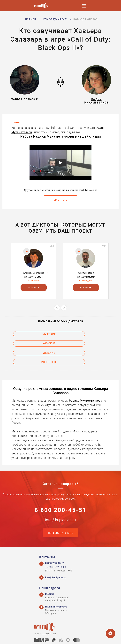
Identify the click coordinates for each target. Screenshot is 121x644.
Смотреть (61, 202)
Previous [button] (57, 310)
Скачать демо (34, 282)
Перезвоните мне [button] (61, 518)
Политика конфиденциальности (59, 638)
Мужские (31, 336)
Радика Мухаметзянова (86, 384)
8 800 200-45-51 (61, 494)
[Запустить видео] (61, 164)
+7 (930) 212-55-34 (56, 552)
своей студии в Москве (67, 415)
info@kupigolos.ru (61, 504)
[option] (34, 273)
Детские (31, 345)
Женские (90, 336)
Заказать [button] (34, 289)
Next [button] (64, 310)
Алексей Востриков (34, 275)
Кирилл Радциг (86, 275)
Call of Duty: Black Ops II (62, 130)
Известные (90, 345)
